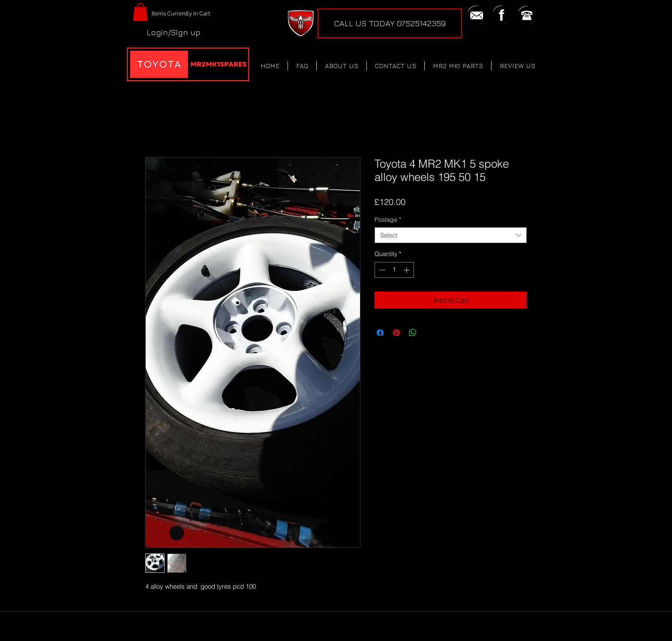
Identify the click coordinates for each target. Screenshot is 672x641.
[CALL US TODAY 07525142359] (390, 23)
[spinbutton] (394, 270)
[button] (140, 12)
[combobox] (451, 235)
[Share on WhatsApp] (413, 333)
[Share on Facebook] (380, 333)
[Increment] (407, 270)
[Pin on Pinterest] (396, 333)
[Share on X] (429, 333)
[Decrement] (381, 270)
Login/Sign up (174, 32)
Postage (388, 220)
